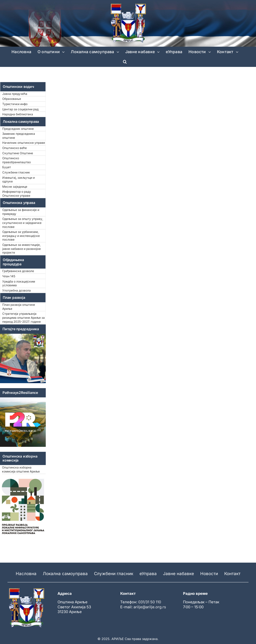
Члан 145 (9, 276)
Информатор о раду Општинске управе (17, 194)
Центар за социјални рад (20, 109)
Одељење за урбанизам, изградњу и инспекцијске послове (21, 236)
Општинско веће (14, 148)
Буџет (7, 167)
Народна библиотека (18, 114)
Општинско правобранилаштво (16, 160)
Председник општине (18, 129)
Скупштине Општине (18, 153)
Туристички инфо (15, 104)
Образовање (12, 99)
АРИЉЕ (118, 639)
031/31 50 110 (150, 602)
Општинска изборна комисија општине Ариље (21, 469)
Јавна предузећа (15, 94)
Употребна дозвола (16, 290)
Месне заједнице (15, 187)
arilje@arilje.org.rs (150, 607)
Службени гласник (16, 172)
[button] (125, 62)
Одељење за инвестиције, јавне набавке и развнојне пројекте (21, 249)
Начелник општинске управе (24, 143)
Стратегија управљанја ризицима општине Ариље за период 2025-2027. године (23, 318)
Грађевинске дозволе (18, 271)
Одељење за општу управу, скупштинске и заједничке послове (23, 223)
